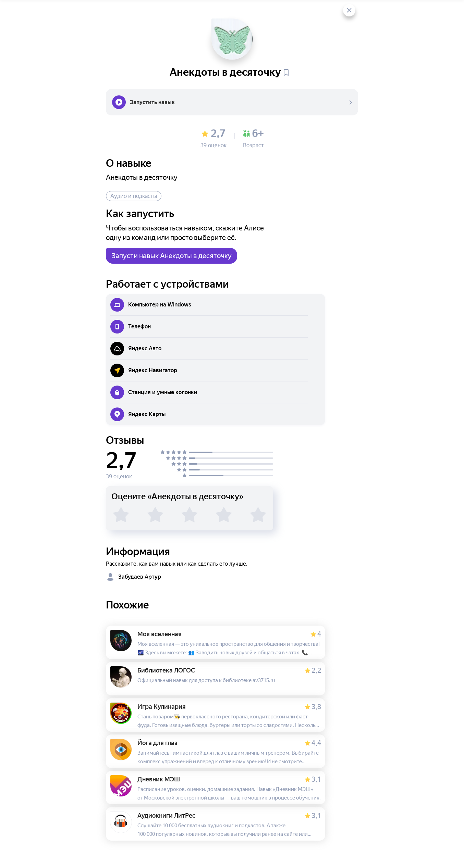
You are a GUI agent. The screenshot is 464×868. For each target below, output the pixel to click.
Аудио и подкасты (134, 196)
